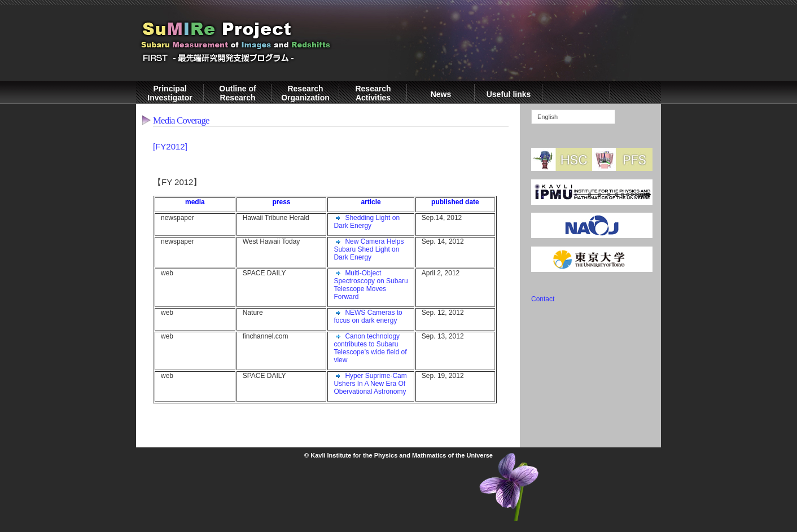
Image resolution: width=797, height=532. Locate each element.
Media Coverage (181, 120)
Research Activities (373, 93)
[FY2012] (170, 146)
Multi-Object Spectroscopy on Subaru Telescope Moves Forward (371, 285)
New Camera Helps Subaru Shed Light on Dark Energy (369, 249)
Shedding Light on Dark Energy (367, 222)
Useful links (509, 94)
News (441, 94)
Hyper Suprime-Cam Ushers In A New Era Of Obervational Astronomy (370, 384)
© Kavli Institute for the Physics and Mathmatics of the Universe (398, 455)
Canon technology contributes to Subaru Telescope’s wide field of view (370, 348)
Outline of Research (237, 93)
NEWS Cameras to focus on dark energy (368, 316)
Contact (543, 299)
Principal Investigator (170, 93)
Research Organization (305, 93)
